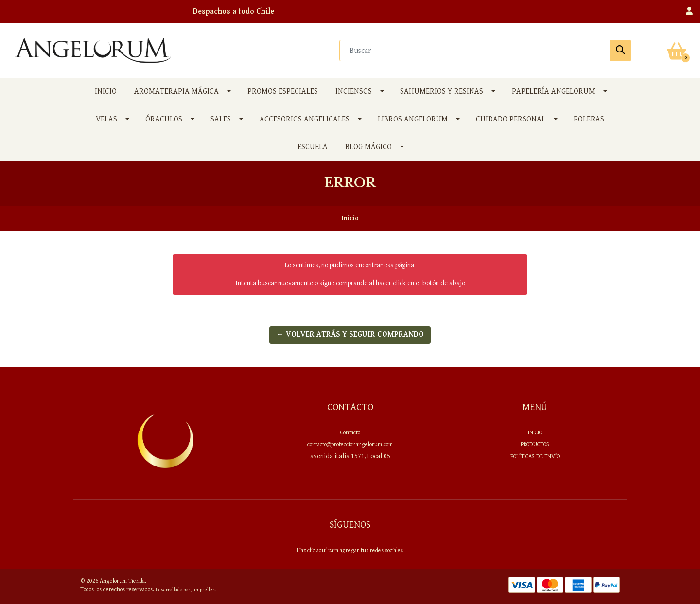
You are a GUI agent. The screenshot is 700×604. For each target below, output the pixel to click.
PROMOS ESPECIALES (283, 92)
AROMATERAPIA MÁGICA (176, 92)
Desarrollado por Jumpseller (185, 590)
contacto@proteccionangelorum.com (350, 444)
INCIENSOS (354, 92)
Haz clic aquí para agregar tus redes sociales (350, 550)
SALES (221, 119)
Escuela (313, 147)
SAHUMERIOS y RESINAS (442, 92)
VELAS (106, 119)
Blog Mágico (368, 147)
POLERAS (589, 119)
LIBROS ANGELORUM (413, 119)
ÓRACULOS (164, 119)
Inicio (106, 92)
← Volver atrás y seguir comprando (350, 335)
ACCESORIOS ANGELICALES (305, 119)
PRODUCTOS (535, 444)
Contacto (350, 432)
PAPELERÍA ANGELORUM (553, 92)
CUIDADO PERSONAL (511, 119)
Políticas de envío (535, 456)
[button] (689, 12)
